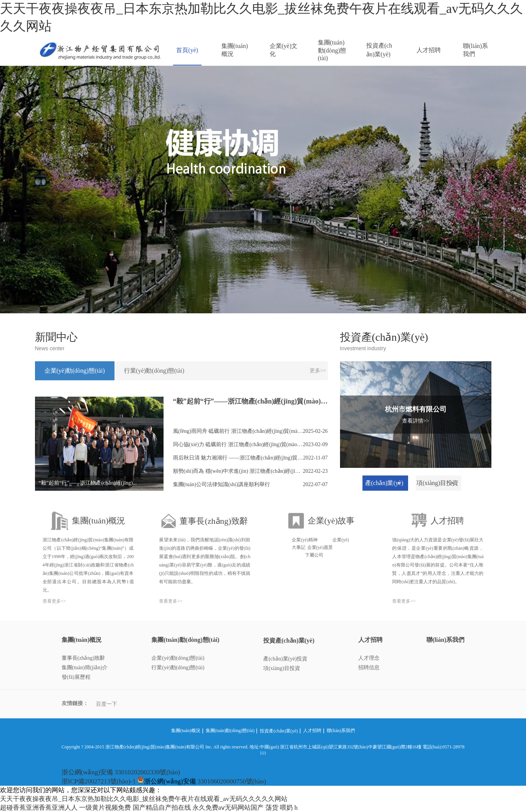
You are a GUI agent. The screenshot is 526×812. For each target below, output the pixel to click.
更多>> (318, 371)
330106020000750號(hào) (232, 781)
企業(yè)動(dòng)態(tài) (178, 658)
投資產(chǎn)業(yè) (379, 50)
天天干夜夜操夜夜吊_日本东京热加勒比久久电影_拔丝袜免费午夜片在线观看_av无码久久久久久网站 (144, 799)
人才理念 (369, 658)
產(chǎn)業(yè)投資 (285, 659)
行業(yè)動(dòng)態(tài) (178, 668)
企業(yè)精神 (304, 540)
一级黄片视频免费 (105, 808)
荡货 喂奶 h (282, 808)
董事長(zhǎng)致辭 (83, 658)
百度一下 (106, 704)
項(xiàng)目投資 (281, 668)
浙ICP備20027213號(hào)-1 (99, 781)
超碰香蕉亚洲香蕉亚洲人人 (39, 808)
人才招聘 (429, 50)
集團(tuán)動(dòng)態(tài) (332, 50)
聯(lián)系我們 (476, 50)
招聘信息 (369, 668)
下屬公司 (314, 555)
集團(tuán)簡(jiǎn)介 (85, 668)
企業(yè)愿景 (320, 547)
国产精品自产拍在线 (162, 808)
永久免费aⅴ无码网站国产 (228, 808)
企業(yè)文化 (284, 50)
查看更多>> (54, 601)
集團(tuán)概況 (235, 50)
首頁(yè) (187, 50)
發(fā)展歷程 (76, 677)
